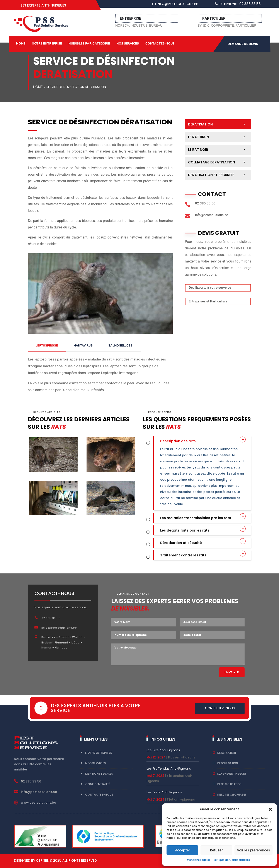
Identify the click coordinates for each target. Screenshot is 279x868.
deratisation (200, 124)
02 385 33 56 (205, 203)
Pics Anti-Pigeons (182, 757)
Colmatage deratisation (212, 162)
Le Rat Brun (198, 137)
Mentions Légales (199, 860)
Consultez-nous (220, 708)
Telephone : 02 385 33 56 (240, 4)
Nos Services (128, 44)
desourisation (228, 763)
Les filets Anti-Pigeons (164, 792)
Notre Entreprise (47, 44)
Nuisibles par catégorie (89, 44)
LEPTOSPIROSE (47, 346)
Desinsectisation (229, 784)
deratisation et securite (211, 175)
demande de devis (243, 44)
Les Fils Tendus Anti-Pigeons (169, 768)
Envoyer (232, 672)
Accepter (183, 850)
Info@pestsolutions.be (212, 215)
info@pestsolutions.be (177, 4)
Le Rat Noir (198, 150)
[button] (270, 809)
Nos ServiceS (95, 763)
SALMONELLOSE (120, 346)
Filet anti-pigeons (181, 799)
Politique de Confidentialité (231, 860)
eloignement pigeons (232, 774)
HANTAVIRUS (83, 346)
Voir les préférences (253, 850)
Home (21, 44)
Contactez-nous (160, 44)
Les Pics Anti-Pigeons (163, 750)
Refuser (216, 850)
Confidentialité (98, 784)
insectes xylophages (232, 795)
